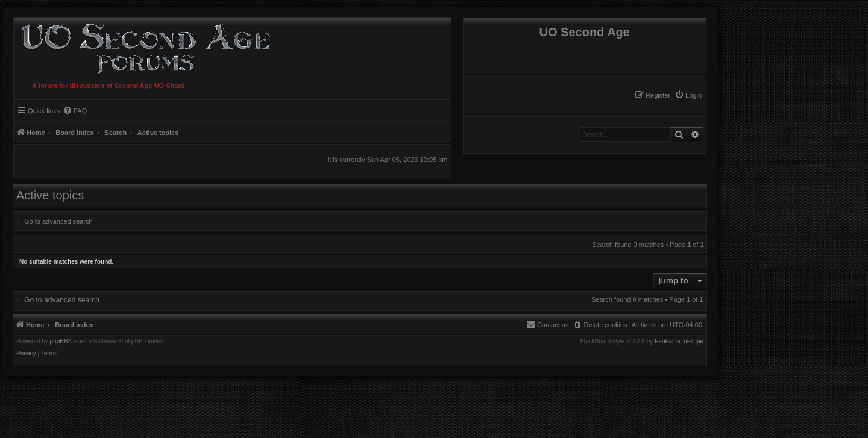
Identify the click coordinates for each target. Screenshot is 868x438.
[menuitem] (688, 95)
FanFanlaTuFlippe (679, 342)
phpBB (59, 342)
